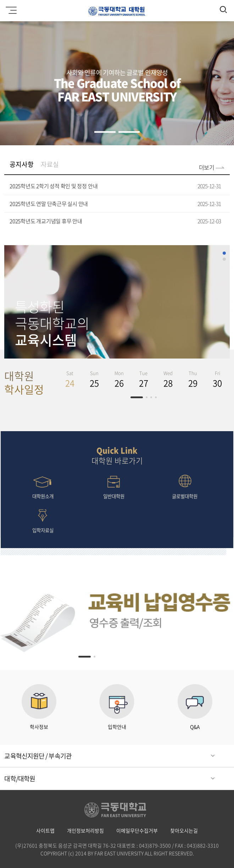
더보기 (207, 167)
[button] (105, 132)
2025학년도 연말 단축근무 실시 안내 (49, 204)
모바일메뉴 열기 (10, 8)
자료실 (50, 164)
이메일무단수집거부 (137, 830)
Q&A (195, 707)
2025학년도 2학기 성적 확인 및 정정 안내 (54, 186)
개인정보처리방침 (85, 830)
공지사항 (22, 164)
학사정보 (39, 707)
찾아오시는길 (184, 830)
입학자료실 (43, 520)
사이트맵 (45, 830)
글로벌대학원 (185, 486)
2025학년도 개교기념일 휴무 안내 (46, 221)
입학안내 (117, 707)
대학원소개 (43, 486)
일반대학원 (114, 486)
